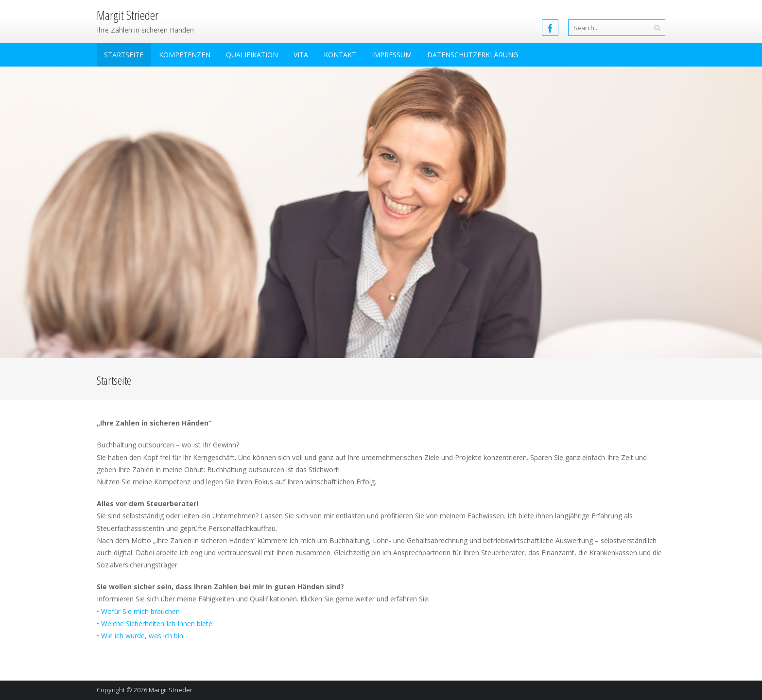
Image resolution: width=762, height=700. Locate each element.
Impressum (392, 55)
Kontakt (340, 55)
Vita (301, 55)
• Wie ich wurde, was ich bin (140, 636)
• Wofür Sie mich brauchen (138, 611)
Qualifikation (252, 55)
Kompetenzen (185, 55)
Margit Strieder (171, 690)
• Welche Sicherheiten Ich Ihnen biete (155, 623)
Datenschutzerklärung (473, 55)
